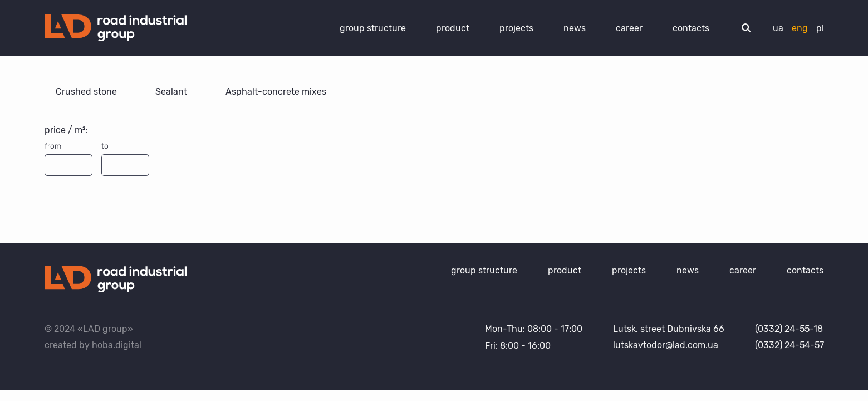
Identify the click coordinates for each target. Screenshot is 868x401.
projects (516, 28)
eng (800, 28)
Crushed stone (87, 92)
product (453, 28)
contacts (691, 28)
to (105, 146)
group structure (373, 28)
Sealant (172, 92)
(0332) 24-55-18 (789, 329)
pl (820, 28)
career (629, 28)
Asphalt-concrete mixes (276, 92)
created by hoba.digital (93, 345)
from (53, 146)
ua (778, 28)
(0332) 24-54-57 (789, 345)
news (575, 28)
